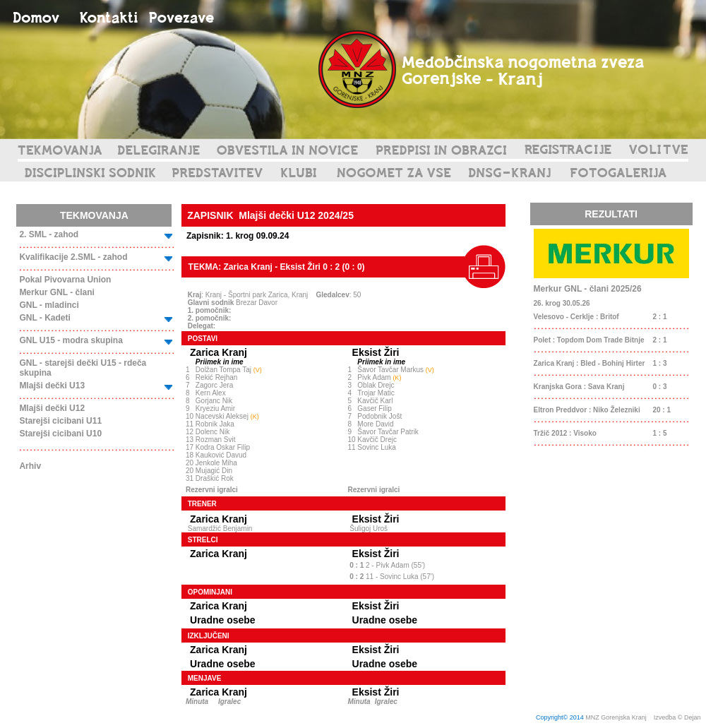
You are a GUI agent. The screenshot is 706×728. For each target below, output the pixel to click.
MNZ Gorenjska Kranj (616, 717)
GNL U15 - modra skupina (71, 340)
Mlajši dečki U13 (52, 386)
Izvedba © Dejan (678, 717)
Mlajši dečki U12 (52, 408)
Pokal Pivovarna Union (65, 280)
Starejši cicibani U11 (60, 421)
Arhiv (30, 466)
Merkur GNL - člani (56, 292)
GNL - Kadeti (44, 318)
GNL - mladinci (49, 305)
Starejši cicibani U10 (60, 434)
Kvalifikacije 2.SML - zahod (73, 257)
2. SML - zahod (49, 234)
